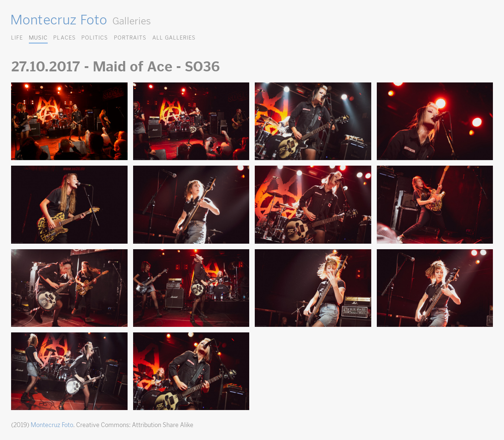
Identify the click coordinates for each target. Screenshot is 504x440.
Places (64, 38)
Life (17, 38)
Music (38, 38)
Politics (95, 38)
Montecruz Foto (59, 20)
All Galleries (174, 38)
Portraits (130, 38)
